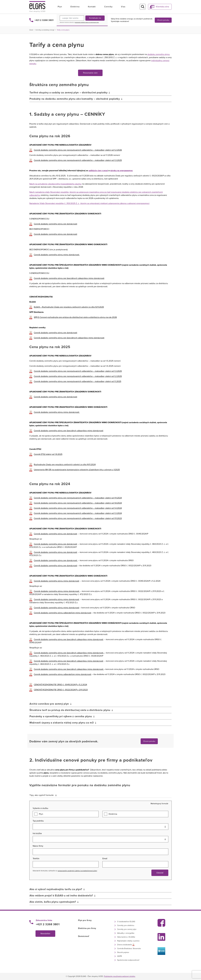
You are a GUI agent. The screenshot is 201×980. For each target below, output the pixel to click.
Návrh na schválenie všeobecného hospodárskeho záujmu (55, 184)
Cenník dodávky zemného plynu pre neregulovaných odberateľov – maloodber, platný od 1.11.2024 (78, 498)
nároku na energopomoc (121, 171)
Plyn (60, 7)
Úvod (31, 30)
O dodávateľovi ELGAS (126, 922)
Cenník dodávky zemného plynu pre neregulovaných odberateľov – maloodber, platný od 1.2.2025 (78, 376)
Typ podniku (38, 821)
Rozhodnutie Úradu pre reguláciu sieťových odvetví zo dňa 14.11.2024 (65, 465)
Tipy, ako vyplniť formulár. (42, 795)
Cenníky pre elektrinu (126, 925)
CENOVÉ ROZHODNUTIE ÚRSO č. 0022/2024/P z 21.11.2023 (61, 690)
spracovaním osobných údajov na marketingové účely (87, 22)
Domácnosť (84, 936)
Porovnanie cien (90, 73)
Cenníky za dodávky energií (45, 30)
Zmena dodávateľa (124, 945)
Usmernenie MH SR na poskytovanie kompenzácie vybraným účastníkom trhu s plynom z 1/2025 (77, 470)
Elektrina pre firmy (87, 928)
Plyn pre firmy (85, 920)
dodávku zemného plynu (159, 54)
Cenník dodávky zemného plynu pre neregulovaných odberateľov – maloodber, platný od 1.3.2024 (78, 513)
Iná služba (37, 833)
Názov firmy (38, 846)
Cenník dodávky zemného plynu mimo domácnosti (57, 255)
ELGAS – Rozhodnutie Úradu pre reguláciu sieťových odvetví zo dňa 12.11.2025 (69, 307)
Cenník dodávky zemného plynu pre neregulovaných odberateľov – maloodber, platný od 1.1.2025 (77, 381)
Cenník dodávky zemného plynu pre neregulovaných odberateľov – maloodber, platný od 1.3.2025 (78, 160)
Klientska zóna (162, 7)
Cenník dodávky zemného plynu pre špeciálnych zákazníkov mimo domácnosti (69, 278)
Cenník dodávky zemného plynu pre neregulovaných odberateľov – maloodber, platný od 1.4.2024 (78, 508)
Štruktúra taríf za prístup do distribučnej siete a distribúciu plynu (70, 710)
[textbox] (100, 827)
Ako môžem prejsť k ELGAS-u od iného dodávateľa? (61, 896)
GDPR (120, 956)
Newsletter (45, 934)
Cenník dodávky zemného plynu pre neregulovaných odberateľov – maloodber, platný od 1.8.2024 (78, 503)
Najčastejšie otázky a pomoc (128, 941)
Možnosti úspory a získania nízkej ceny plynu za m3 (62, 723)
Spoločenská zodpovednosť (128, 960)
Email (105, 859)
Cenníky (108, 7)
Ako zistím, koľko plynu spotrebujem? (53, 902)
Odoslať (160, 873)
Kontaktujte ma (95, 18)
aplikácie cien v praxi (98, 171)
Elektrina (75, 7)
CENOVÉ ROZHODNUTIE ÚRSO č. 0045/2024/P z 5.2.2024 (60, 685)
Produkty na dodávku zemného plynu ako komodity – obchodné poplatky (75, 99)
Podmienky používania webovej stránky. (120, 976)
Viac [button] (123, 7)
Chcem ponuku (163, 20)
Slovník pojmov (123, 952)
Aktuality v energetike (126, 933)
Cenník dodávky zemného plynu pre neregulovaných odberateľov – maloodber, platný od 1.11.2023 (78, 518)
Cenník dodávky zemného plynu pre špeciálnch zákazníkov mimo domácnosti (69, 431)
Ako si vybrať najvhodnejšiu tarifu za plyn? (56, 889)
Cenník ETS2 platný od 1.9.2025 (48, 454)
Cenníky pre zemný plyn (127, 929)
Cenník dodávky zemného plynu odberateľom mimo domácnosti (63, 613)
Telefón (36, 859)
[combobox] (100, 827)
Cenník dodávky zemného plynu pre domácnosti (56, 224)
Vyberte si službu (40, 808)
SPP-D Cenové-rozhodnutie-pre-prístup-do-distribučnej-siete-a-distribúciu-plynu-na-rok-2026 (75, 317)
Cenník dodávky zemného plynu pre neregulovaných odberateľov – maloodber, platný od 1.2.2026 (78, 150)
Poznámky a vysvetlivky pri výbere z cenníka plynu (61, 716)
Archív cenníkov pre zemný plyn (49, 704)
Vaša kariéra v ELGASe (126, 937)
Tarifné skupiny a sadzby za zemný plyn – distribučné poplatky (68, 93)
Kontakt (92, 7)
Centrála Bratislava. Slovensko (129, 949)
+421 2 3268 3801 (44, 20)
